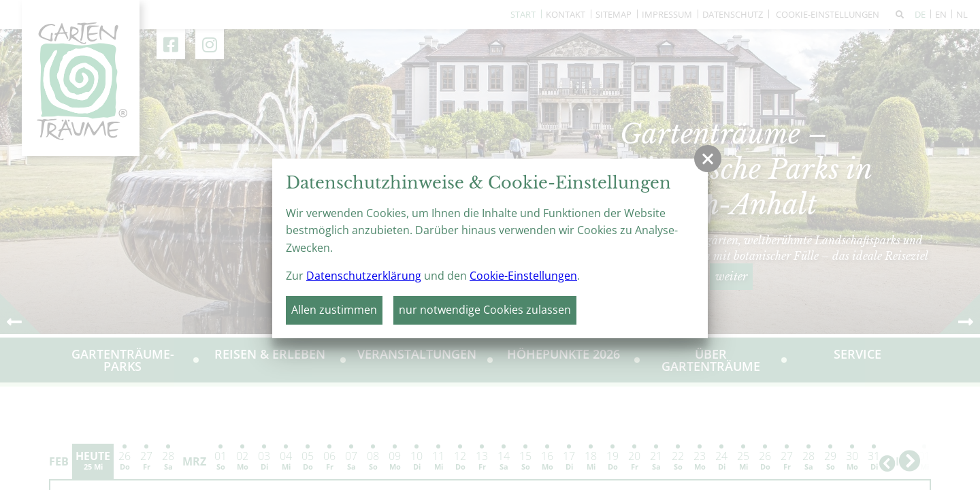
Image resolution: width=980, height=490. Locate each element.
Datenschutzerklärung (364, 276)
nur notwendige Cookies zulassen (485, 310)
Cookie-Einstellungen (523, 276)
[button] (708, 159)
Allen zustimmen (334, 310)
